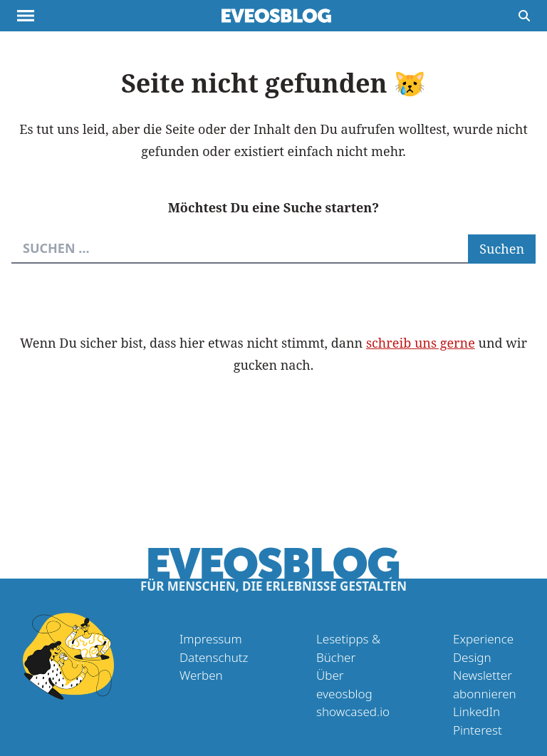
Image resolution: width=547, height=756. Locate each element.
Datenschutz (214, 657)
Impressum (211, 639)
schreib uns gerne (421, 343)
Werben (201, 675)
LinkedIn (476, 711)
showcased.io (353, 711)
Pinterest (478, 730)
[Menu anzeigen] (26, 16)
